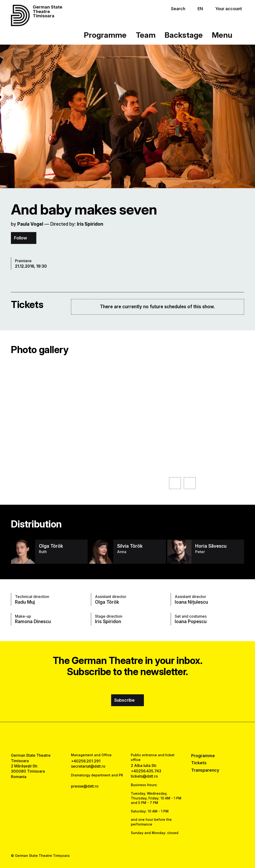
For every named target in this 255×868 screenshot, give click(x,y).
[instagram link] (128, 737)
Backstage (184, 35)
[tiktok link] (141, 737)
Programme (105, 35)
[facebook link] (114, 737)
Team (146, 35)
